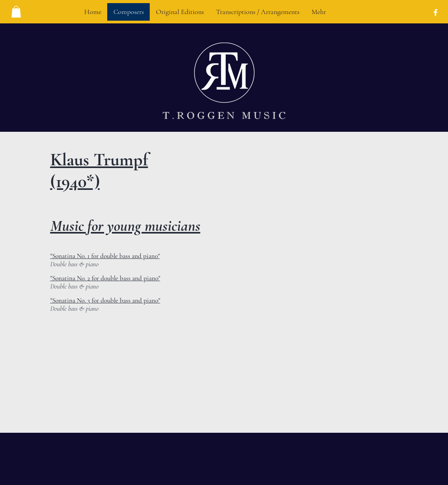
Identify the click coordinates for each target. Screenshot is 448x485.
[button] (16, 12)
